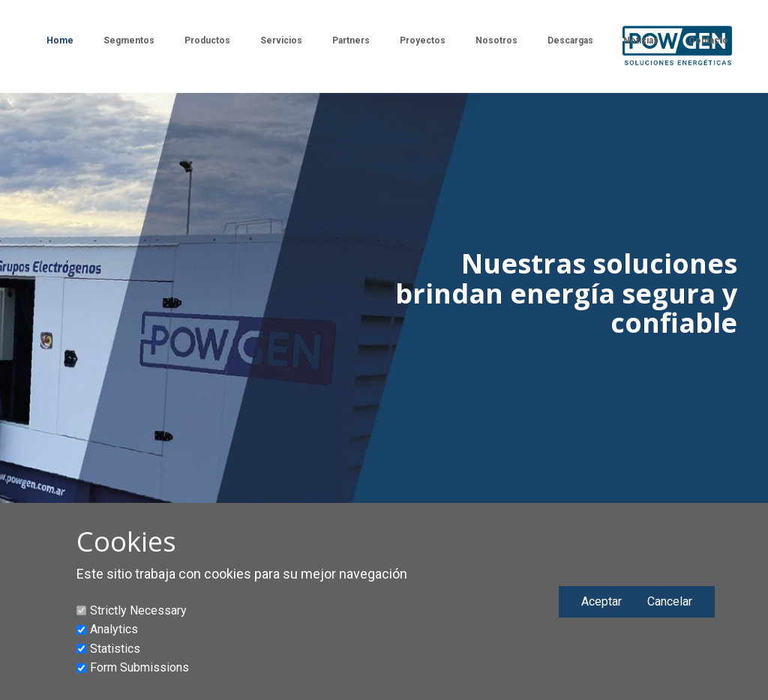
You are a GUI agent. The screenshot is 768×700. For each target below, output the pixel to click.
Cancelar (670, 601)
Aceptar (601, 601)
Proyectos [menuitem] (423, 40)
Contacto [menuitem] (708, 40)
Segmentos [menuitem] (129, 40)
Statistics (115, 649)
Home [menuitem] (60, 40)
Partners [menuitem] (351, 40)
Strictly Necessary (138, 610)
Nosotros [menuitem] (496, 40)
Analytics (114, 629)
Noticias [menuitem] (641, 40)
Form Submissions (139, 667)
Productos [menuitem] (207, 40)
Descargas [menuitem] (570, 40)
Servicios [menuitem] (281, 40)
